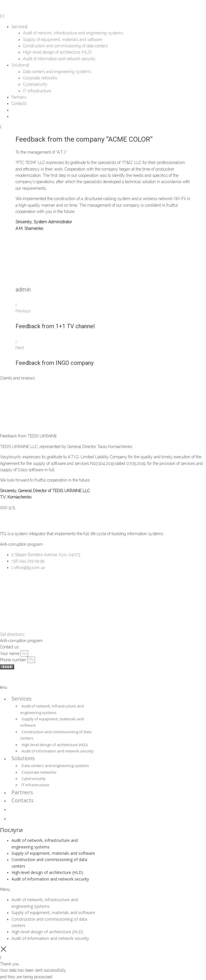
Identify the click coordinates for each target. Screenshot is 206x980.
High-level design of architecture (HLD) (55, 745)
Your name (10, 654)
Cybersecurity (34, 778)
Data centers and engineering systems (55, 766)
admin (23, 289)
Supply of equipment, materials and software (52, 722)
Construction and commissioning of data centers (56, 735)
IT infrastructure (35, 785)
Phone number (14, 660)
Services (22, 699)
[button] (49, 889)
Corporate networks (39, 772)
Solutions (23, 758)
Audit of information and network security (58, 751)
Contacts (23, 800)
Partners (22, 792)
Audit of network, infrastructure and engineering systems (52, 709)
